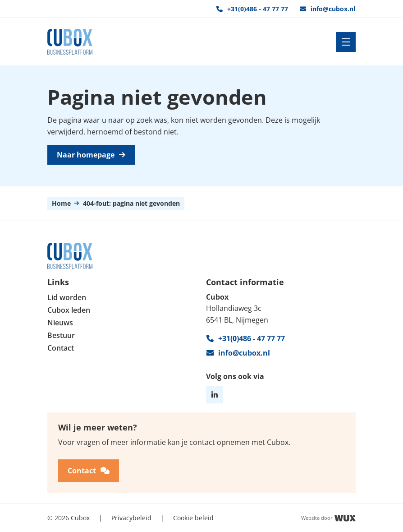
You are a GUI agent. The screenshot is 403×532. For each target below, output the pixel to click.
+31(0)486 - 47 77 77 (252, 9)
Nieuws (60, 323)
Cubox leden (69, 310)
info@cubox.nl (327, 9)
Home (61, 204)
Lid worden (67, 298)
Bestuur (61, 335)
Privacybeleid (131, 517)
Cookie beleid (193, 517)
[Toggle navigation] (346, 42)
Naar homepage (91, 155)
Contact (61, 348)
